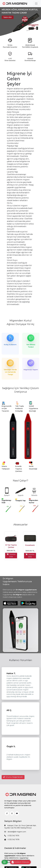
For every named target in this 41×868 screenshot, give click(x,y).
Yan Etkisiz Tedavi (31, 346)
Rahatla (34, 495)
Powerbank (30, 545)
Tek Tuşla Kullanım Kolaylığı (20, 408)
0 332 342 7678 (12, 840)
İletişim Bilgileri (13, 821)
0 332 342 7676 (12, 836)
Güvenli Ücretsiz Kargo (30, 60)
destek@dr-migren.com (15, 832)
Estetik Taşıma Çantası (19, 469)
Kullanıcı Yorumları (21, 660)
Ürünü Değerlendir (13, 777)
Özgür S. (11, 746)
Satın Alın (8, 17)
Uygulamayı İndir (6, 501)
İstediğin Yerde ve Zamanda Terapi (10, 372)
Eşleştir (7, 495)
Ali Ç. (9, 710)
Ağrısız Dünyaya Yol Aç (20, 324)
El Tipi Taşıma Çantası (11, 546)
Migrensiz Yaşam (31, 370)
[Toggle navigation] (36, 4)
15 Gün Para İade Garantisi (10, 46)
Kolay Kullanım (10, 345)
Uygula (20, 495)
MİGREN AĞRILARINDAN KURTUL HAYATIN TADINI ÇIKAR (20, 11)
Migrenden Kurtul (20, 321)
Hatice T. (11, 673)
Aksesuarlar (21, 525)
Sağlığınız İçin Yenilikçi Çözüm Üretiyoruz (21, 390)
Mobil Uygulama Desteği (33, 408)
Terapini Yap (20, 501)
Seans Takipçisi (6, 468)
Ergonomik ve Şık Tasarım (7, 408)
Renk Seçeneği (33, 468)
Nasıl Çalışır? (20, 481)
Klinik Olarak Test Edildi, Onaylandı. (30, 46)
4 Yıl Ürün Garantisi (10, 60)
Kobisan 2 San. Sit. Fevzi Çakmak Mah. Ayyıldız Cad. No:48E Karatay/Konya (20, 827)
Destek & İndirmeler (15, 848)
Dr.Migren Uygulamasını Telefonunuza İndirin (17, 581)
